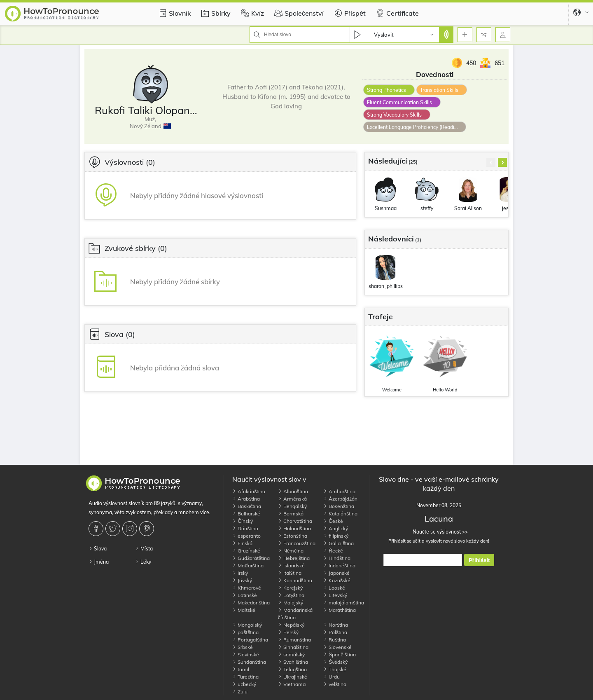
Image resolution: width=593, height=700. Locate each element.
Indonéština (339, 565)
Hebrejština (294, 558)
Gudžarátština (251, 558)
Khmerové (247, 588)
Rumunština (294, 640)
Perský (288, 632)
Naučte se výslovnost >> (439, 532)
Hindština (337, 558)
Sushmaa (386, 208)
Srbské (243, 647)
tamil (241, 669)
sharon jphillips (386, 286)
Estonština (293, 536)
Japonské (336, 573)
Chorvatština (295, 521)
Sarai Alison (468, 208)
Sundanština (249, 662)
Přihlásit (479, 560)
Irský (240, 573)
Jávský (242, 580)
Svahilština (293, 662)
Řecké (333, 551)
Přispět (349, 13)
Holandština (294, 528)
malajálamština (344, 603)
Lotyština (291, 595)
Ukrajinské (293, 677)
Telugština (292, 669)
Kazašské (337, 580)
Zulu (240, 692)
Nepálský (291, 625)
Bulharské (246, 514)
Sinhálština (293, 647)
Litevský (335, 595)
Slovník (174, 13)
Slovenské (337, 647)
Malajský (291, 603)
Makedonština (251, 603)
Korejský (290, 588)
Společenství (298, 13)
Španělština (340, 654)
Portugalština (250, 640)
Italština (290, 573)
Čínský (243, 521)
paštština (245, 632)
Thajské (335, 669)
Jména (99, 562)
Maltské (244, 610)
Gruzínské (246, 551)
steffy (427, 208)
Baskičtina (247, 506)
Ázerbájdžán (340, 499)
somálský (291, 654)
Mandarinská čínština (295, 614)
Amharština (339, 491)
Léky (143, 562)
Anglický (336, 528)
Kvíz (251, 13)
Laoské (334, 588)
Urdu (332, 677)
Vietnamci (292, 684)
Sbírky (215, 13)
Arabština (246, 499)
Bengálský (292, 506)
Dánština (245, 528)
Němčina (291, 551)
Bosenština (339, 506)
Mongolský (247, 625)
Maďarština (248, 565)
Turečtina (245, 677)
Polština (335, 632)
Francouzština (297, 543)
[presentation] (491, 162)
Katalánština (340, 514)
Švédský (335, 662)
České (333, 521)
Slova (98, 549)
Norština (336, 625)
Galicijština (339, 543)
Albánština (293, 491)
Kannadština (295, 580)
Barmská (291, 514)
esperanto (246, 536)
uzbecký (244, 684)
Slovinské (246, 654)
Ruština (335, 640)
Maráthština (340, 610)
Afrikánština (249, 491)
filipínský (336, 536)
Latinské (245, 595)
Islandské (291, 565)
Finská (242, 543)
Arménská (292, 499)
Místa (144, 549)
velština (335, 684)
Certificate (396, 13)
